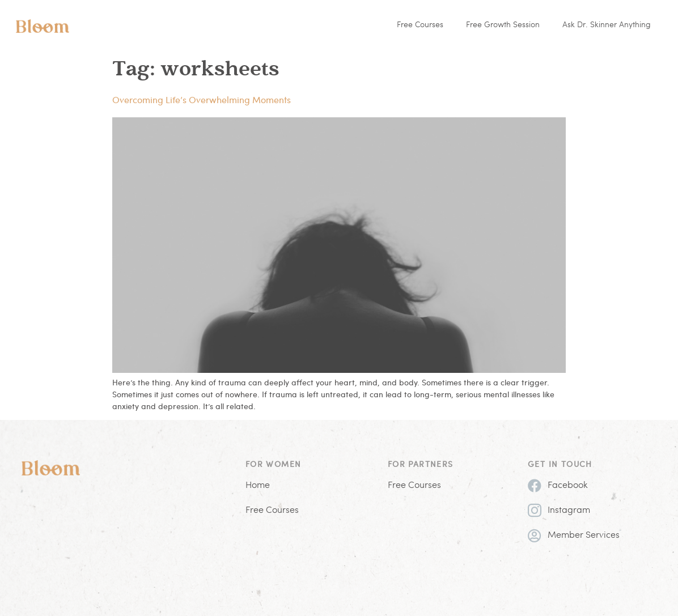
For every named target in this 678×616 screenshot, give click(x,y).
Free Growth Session (503, 25)
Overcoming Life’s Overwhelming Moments (202, 99)
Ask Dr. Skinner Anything (607, 25)
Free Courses (420, 25)
